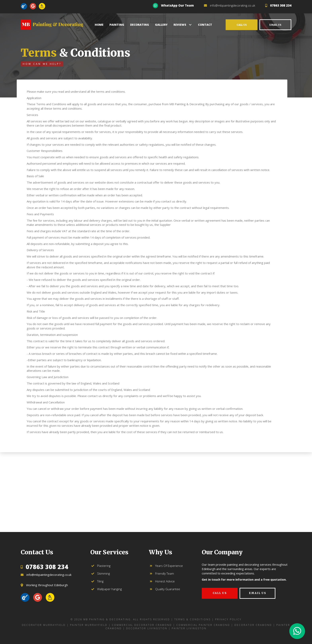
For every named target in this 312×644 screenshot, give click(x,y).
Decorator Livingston (147, 628)
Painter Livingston (189, 628)
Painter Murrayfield (89, 625)
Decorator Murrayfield (44, 625)
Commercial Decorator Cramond (142, 625)
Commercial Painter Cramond (203, 625)
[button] (190, 25)
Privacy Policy (228, 619)
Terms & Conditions (193, 619)
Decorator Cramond (253, 625)
